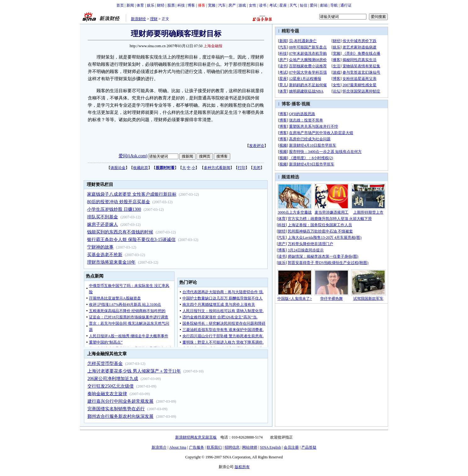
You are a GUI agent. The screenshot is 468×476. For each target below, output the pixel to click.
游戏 (242, 5)
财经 (161, 5)
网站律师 (250, 447)
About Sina (178, 447)
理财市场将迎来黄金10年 (111, 262)
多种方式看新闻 (217, 168)
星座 (283, 5)
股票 (171, 5)
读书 (263, 5)
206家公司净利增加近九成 (113, 379)
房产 (232, 5)
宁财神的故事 (100, 247)
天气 (293, 5)
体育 (140, 5)
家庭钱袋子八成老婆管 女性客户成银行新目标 (132, 194)
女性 (253, 5)
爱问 (314, 5)
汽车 (222, 5)
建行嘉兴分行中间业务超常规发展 (120, 401)
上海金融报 (213, 46)
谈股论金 (118, 168)
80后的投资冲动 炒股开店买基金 (119, 202)
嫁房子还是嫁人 (103, 224)
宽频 (212, 5)
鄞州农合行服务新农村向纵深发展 (120, 416)
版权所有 (242, 467)
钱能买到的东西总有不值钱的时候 (120, 232)
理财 (154, 19)
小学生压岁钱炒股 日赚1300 (114, 209)
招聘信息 (232, 447)
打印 (242, 168)
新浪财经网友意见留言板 (196, 437)
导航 (334, 5)
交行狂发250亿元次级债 (111, 386)
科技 (181, 5)
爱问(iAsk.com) (133, 156)
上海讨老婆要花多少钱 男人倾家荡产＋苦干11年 (134, 371)
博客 (191, 5)
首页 (120, 5)
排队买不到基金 (103, 217)
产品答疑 (309, 447)
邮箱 (324, 5)
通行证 (346, 5)
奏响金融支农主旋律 (107, 394)
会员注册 (291, 447)
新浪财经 (138, 19)
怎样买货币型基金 (105, 364)
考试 (273, 5)
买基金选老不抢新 (105, 255)
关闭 (257, 168)
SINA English (270, 447)
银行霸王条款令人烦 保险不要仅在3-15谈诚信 (131, 240)
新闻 (130, 5)
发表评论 (257, 146)
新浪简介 (159, 447)
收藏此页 (141, 168)
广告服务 (197, 447)
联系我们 (214, 447)
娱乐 (151, 5)
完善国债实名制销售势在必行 (116, 409)
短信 (304, 5)
